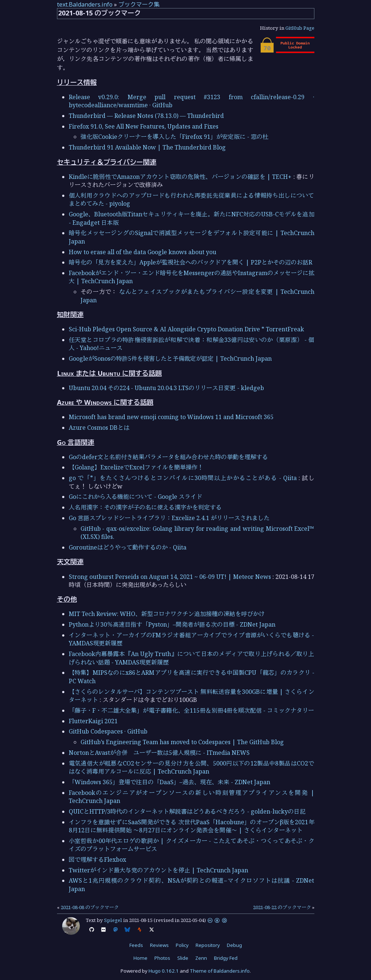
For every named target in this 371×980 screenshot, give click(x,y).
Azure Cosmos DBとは (99, 428)
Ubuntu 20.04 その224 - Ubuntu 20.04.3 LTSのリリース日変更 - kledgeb (166, 388)
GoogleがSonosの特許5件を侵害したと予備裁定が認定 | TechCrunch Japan (170, 359)
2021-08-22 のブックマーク (282, 907)
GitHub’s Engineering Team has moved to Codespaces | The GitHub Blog (182, 742)
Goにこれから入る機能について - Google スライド (135, 497)
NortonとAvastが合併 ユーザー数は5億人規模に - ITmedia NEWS (159, 753)
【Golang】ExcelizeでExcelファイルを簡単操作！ (136, 467)
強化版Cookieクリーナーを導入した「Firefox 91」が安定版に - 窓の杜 (174, 137)
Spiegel (113, 920)
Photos (162, 958)
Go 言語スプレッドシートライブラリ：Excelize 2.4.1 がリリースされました (169, 518)
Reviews (159, 945)
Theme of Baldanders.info (220, 971)
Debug (234, 945)
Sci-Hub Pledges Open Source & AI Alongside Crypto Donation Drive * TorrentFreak (186, 329)
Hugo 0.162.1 (164, 971)
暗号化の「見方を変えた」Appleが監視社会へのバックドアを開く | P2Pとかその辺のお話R (190, 262)
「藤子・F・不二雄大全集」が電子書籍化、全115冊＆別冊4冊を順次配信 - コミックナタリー (191, 710)
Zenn (201, 958)
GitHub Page (300, 28)
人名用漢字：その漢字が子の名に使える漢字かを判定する (145, 507)
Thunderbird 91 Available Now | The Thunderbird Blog (147, 147)
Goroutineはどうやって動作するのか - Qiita (128, 547)
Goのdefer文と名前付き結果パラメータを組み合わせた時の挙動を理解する (168, 457)
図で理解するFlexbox (97, 860)
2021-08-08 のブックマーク (90, 907)
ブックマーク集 (139, 4)
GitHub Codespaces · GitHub (108, 731)
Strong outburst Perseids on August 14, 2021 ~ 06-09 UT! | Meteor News (170, 577)
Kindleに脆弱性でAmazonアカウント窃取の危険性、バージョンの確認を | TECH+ (180, 177)
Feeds (136, 945)
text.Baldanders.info (85, 4)
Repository (208, 945)
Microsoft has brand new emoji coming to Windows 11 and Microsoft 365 (171, 417)
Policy (182, 945)
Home (140, 958)
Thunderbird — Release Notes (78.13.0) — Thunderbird (146, 116)
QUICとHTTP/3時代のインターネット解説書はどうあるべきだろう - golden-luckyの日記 (187, 811)
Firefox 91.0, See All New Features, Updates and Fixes (144, 126)
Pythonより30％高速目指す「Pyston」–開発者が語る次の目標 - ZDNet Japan (172, 624)
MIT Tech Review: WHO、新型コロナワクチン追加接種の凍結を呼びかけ (167, 614)
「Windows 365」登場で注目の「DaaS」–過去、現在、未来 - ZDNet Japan (170, 782)
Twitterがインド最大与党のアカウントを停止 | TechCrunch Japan (158, 870)
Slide (183, 958)
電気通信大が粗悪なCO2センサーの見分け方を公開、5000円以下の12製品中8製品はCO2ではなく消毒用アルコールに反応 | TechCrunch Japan (192, 767)
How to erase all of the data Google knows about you (142, 252)
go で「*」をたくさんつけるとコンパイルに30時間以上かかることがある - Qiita (183, 478)
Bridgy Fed (226, 958)
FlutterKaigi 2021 (93, 721)
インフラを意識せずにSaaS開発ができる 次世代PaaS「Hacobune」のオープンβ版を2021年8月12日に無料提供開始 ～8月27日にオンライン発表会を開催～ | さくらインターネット (192, 826)
